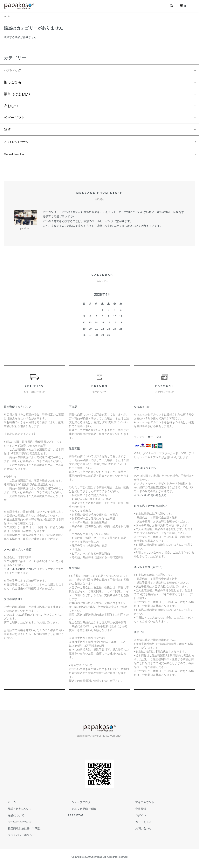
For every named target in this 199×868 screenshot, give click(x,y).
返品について (12, 818)
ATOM (79, 818)
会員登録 (137, 812)
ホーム (7, 17)
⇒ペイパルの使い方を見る (150, 498)
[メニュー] (193, 6)
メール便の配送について (22, 572)
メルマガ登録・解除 (80, 812)
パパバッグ (13, 71)
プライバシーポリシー (17, 838)
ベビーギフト (14, 119)
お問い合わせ (140, 832)
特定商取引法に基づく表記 (20, 832)
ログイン (137, 818)
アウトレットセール (20, 143)
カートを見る (140, 825)
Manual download (18, 157)
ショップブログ (77, 805)
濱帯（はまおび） (18, 95)
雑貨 (7, 130)
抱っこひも (13, 83)
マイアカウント (141, 805)
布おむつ (11, 107)
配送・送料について (16, 812)
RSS (70, 818)
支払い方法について (16, 825)
